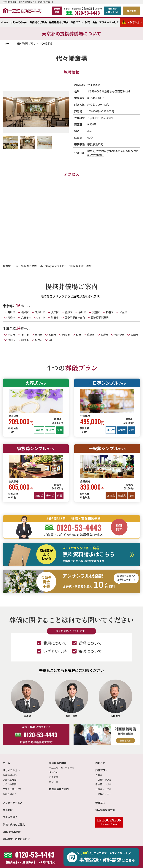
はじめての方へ (19, 22)
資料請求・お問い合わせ (16, 839)
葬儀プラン (77, 22)
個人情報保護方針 (105, 810)
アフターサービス (109, 22)
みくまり (54, 777)
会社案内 (100, 803)
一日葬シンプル (107, 383)
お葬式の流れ (10, 775)
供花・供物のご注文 (14, 824)
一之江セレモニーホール (62, 768)
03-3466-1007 (96, 98)
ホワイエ (54, 782)
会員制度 (8, 810)
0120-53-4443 (83, 13)
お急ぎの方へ (10, 794)
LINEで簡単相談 (12, 832)
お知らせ (100, 763)
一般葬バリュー (103, 794)
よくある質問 (10, 784)
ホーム (5, 22)
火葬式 (36, 383)
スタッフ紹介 (10, 817)
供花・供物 (91, 22)
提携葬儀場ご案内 (59, 22)
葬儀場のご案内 (38, 22)
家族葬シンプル (36, 448)
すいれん (54, 772)
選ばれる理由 (10, 780)
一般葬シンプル (107, 448)
